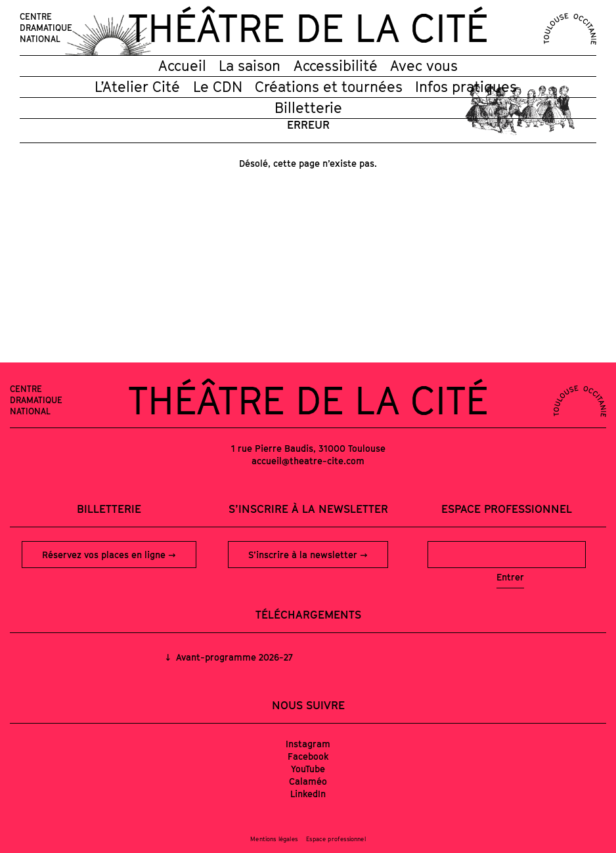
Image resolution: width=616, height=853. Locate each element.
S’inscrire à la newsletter (304, 555)
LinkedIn (308, 794)
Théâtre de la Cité (308, 28)
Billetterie (308, 108)
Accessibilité (336, 66)
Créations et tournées (329, 87)
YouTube (308, 769)
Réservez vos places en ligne (105, 555)
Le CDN (218, 87)
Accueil (182, 66)
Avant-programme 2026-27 (233, 657)
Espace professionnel (507, 509)
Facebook (308, 756)
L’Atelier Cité (137, 87)
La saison (250, 66)
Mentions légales (274, 839)
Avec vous (424, 66)
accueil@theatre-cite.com (308, 461)
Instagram (308, 744)
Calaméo (308, 781)
